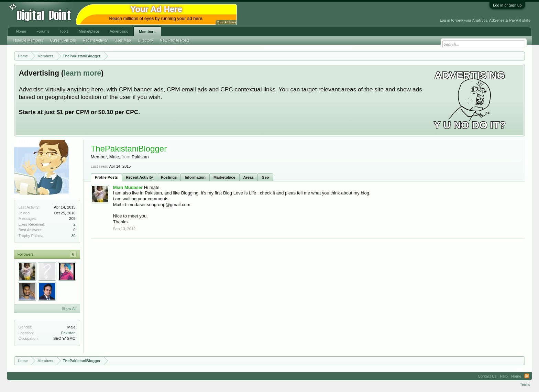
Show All (69, 309)
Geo (265, 177)
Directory (145, 40)
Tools (64, 31)
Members (147, 32)
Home (21, 31)
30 (73, 236)
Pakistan (68, 333)
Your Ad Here (227, 22)
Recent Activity (139, 177)
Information (195, 177)
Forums (43, 31)
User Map (123, 40)
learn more (82, 73)
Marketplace (224, 177)
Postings (169, 177)
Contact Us (487, 376)
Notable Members (28, 40)
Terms (525, 384)
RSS (527, 376)
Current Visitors (63, 40)
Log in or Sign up (507, 5)
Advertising (119, 31)
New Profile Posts (175, 40)
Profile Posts (106, 177)
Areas (249, 177)
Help (504, 376)
